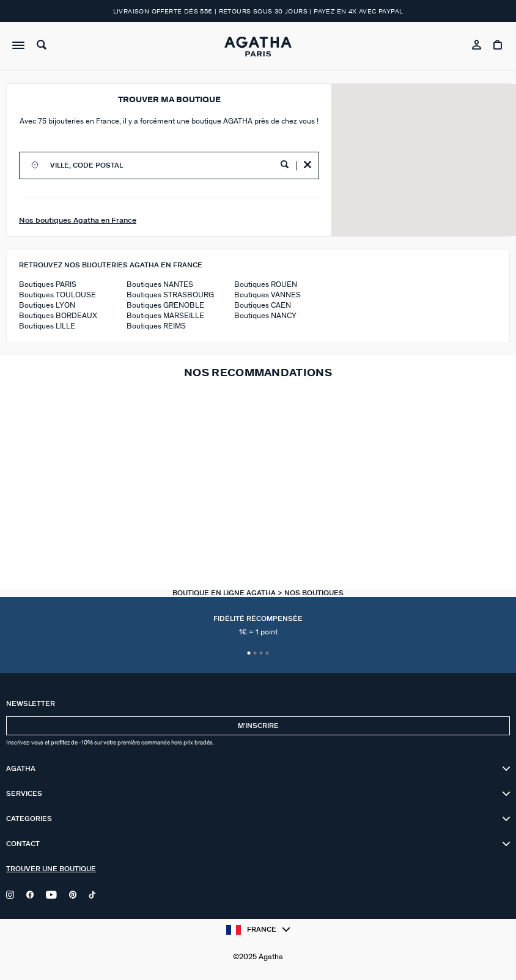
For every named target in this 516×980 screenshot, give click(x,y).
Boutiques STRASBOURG (170, 295)
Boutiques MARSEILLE (165, 316)
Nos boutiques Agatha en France (78, 220)
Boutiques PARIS (48, 285)
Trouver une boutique (51, 869)
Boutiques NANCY (265, 316)
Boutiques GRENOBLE (165, 306)
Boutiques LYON (47, 306)
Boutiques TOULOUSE (57, 295)
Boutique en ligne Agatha (225, 593)
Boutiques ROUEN (266, 285)
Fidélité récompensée (258, 626)
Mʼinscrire (258, 726)
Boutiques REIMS (156, 326)
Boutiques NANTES (160, 285)
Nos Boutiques (314, 593)
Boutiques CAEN (263, 306)
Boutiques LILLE (47, 326)
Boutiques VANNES (267, 295)
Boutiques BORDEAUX (58, 316)
